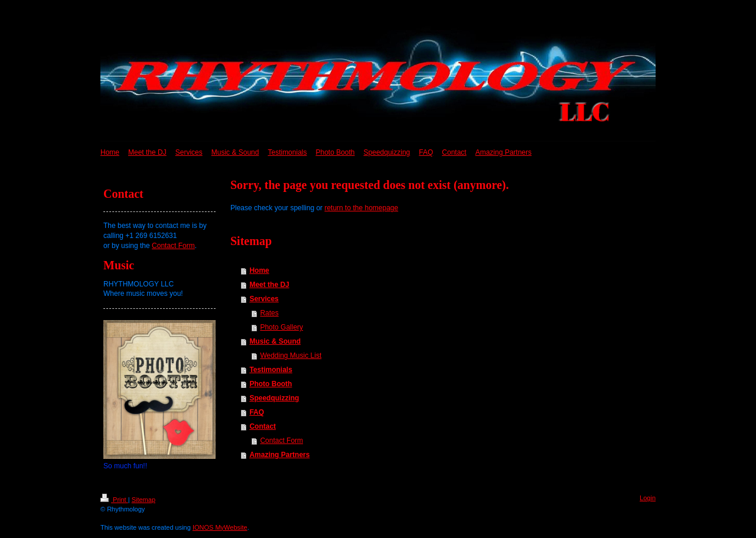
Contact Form (281, 441)
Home (259, 270)
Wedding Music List (291, 356)
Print (114, 500)
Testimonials (271, 370)
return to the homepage (361, 208)
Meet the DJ (269, 285)
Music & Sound (275, 341)
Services (264, 299)
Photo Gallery (281, 327)
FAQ (257, 412)
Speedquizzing (274, 398)
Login (648, 498)
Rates (269, 313)
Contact (263, 426)
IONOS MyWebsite (220, 527)
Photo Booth (271, 384)
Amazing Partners (279, 455)
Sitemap (144, 500)
